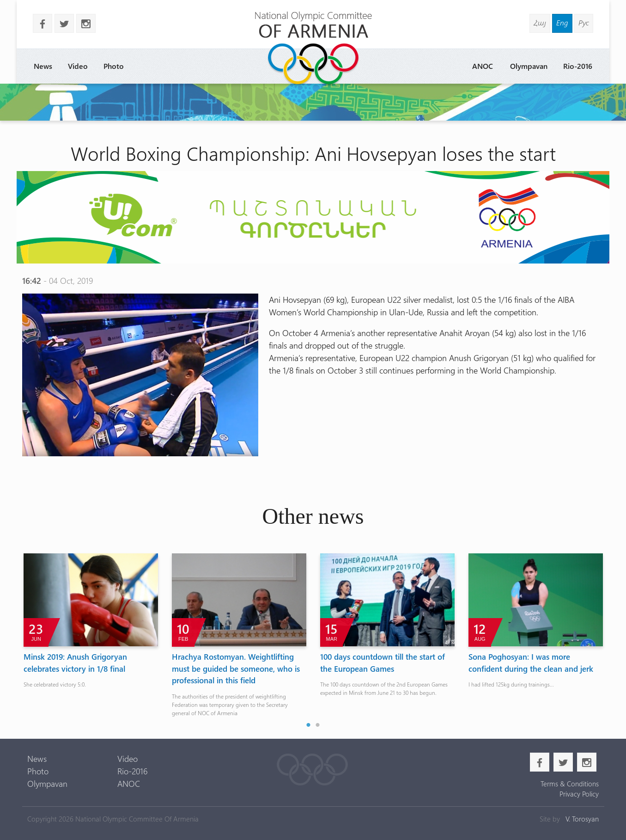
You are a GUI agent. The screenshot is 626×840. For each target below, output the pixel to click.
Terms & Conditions (570, 784)
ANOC (483, 66)
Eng (562, 22)
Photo (114, 66)
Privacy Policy (579, 794)
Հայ (540, 22)
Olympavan (529, 66)
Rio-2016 (578, 66)
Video (78, 66)
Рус (584, 22)
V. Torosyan (582, 819)
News (43, 66)
